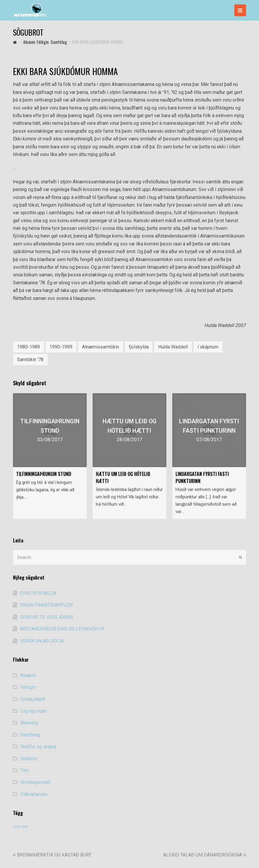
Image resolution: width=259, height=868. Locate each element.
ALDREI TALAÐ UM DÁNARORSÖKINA (205, 855)
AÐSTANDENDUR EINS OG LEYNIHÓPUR (62, 629)
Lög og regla (33, 711)
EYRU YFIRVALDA (38, 593)
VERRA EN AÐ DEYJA (42, 641)
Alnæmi (28, 675)
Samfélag (30, 735)
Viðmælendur (34, 794)
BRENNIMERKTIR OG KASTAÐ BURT (52, 855)
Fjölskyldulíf (33, 699)
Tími (25, 770)
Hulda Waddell (173, 347)
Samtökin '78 (30, 360)
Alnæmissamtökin (101, 347)
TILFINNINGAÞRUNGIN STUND (44, 474)
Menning (29, 723)
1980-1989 (29, 347)
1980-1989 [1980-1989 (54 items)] (20, 827)
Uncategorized (35, 782)
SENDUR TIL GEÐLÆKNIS (47, 617)
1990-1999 (61, 347)
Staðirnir (29, 759)
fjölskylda (139, 347)
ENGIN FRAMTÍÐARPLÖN (46, 605)
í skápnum (208, 347)
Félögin (28, 687)
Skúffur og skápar (39, 747)
